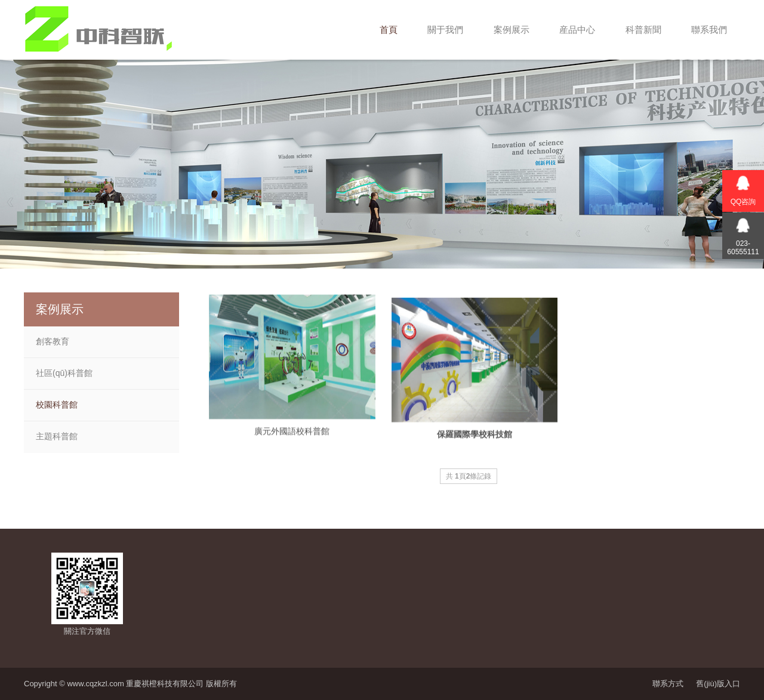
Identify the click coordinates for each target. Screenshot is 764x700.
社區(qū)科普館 (64, 373)
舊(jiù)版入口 (718, 684)
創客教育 (53, 341)
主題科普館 (57, 436)
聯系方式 (668, 684)
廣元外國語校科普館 (292, 438)
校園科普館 (57, 405)
